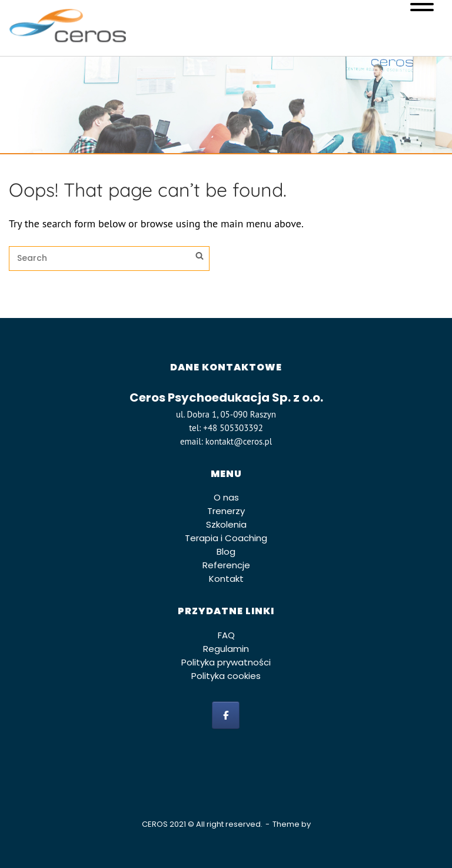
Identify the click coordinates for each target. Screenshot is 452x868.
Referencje (226, 565)
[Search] (200, 257)
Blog (226, 551)
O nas (226, 497)
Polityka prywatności (226, 662)
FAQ (226, 635)
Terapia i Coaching (226, 538)
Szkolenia (226, 524)
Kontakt (226, 579)
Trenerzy (226, 511)
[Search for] (109, 259)
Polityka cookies (226, 676)
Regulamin (226, 649)
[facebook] (226, 715)
